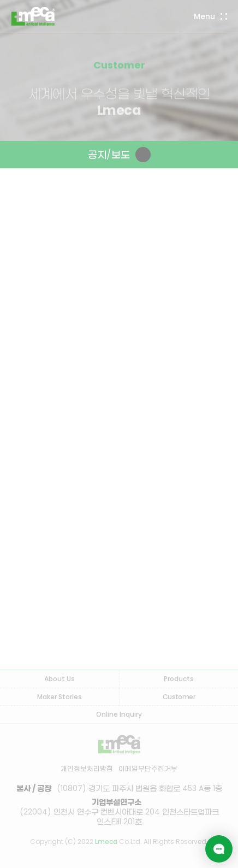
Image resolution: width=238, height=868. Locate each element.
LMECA (33, 16)
